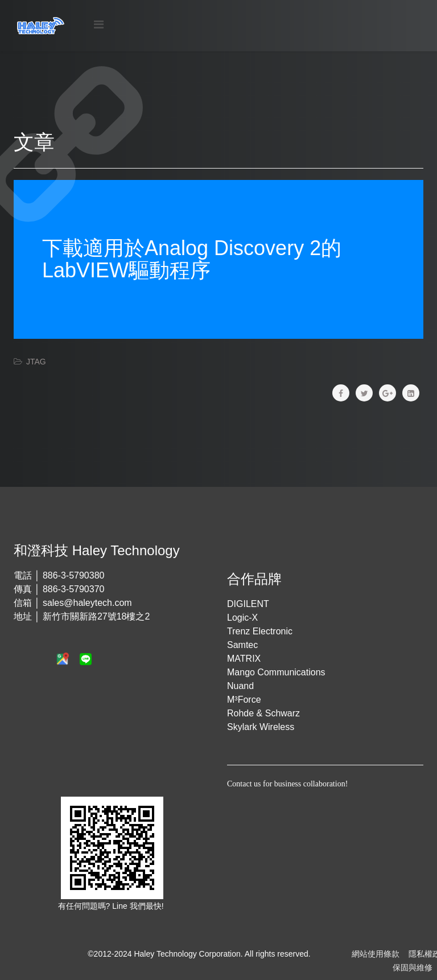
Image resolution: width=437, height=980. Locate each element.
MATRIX (244, 659)
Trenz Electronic (260, 631)
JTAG (36, 362)
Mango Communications (276, 672)
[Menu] (99, 25)
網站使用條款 (376, 954)
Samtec (242, 645)
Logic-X (242, 618)
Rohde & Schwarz (263, 713)
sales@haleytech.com (87, 603)
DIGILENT (248, 604)
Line (121, 906)
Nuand (240, 686)
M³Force (244, 700)
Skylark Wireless (261, 727)
